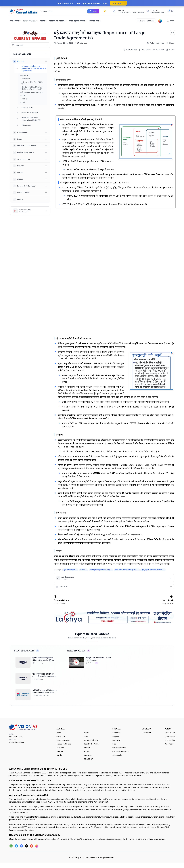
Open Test (116, 740)
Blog (114, 744)
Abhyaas (116, 736)
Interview (60, 748)
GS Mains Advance (91, 740)
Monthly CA (89, 759)
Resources (116, 733)
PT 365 (87, 751)
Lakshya (60, 751)
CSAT (86, 736)
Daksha (59, 755)
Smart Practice (31, 21)
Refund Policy (170, 740)
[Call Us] (114, 11)
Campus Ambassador (121, 751)
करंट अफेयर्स (16, 21)
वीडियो (44, 21)
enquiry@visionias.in (17, 742)
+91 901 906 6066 (138, 12)
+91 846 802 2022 (125, 12)
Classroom (61, 736)
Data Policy (169, 744)
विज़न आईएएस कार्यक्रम (78, 21)
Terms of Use (170, 733)
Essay (86, 733)
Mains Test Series (63, 740)
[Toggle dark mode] (105, 11)
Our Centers (147, 733)
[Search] (146, 21)
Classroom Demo (119, 748)
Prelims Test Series (64, 744)
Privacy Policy (170, 736)
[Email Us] (155, 11)
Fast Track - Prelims (92, 744)
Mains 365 (88, 755)
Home (59, 733)
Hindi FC (87, 748)
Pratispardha (117, 755)
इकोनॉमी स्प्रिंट (95, 21)
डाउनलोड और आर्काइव (58, 21)
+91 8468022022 (16, 736)
